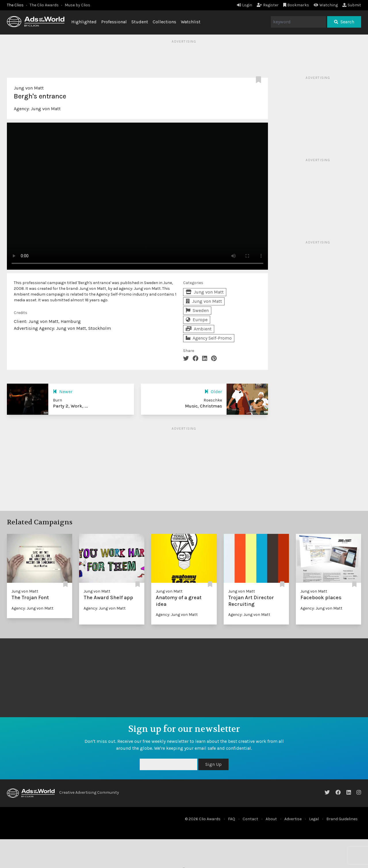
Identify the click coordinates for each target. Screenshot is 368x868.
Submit (352, 5)
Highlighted (84, 22)
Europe (197, 320)
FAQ (232, 819)
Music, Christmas (203, 406)
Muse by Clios (77, 5)
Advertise (293, 819)
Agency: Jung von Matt (32, 608)
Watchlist (191, 22)
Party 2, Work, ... (70, 406)
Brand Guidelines (342, 819)
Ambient (199, 329)
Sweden (197, 310)
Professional (114, 22)
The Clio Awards (44, 5)
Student (140, 22)
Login (245, 5)
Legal (314, 819)
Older (213, 392)
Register (268, 5)
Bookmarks (296, 5)
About (271, 819)
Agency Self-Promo (209, 338)
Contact (250, 819)
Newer (63, 392)
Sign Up (213, 764)
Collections (164, 22)
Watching (326, 5)
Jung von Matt (29, 88)
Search (344, 22)
